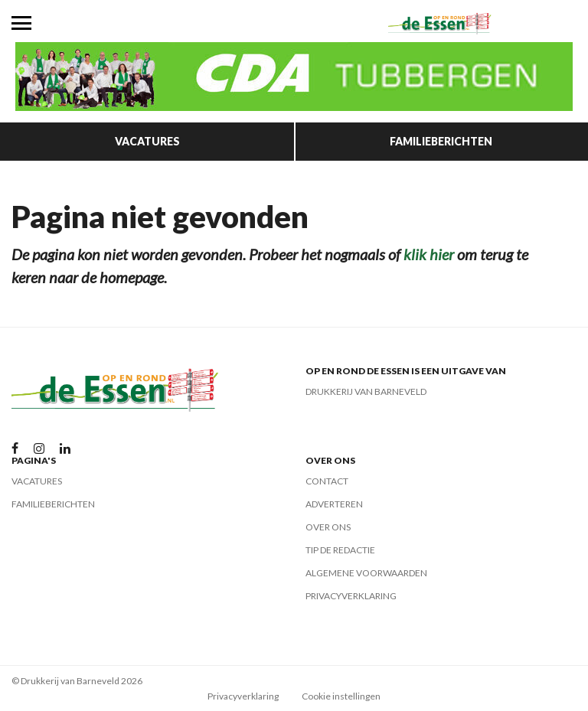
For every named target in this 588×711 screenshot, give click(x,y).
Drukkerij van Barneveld (366, 391)
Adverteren (334, 504)
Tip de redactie (340, 550)
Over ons (328, 527)
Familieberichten (441, 141)
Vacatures (147, 141)
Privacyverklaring (351, 596)
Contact (327, 481)
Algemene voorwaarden (366, 573)
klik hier (429, 254)
